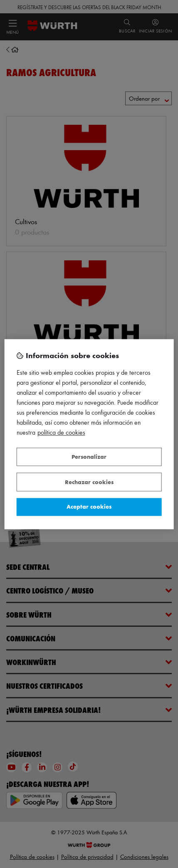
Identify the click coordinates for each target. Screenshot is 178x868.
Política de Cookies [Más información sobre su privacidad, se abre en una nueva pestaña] (61, 432)
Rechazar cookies (89, 482)
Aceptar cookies (89, 507)
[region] (89, 434)
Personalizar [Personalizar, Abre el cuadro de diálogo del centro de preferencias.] (89, 457)
